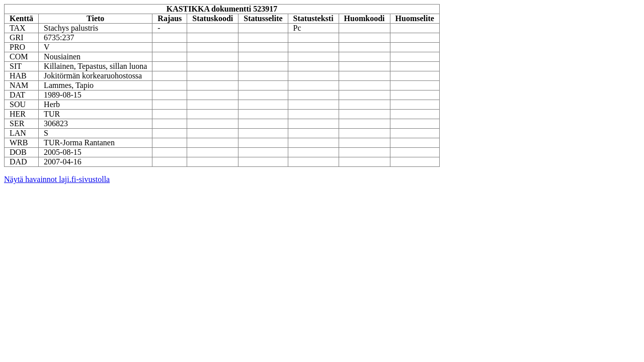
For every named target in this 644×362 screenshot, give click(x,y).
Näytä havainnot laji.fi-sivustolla (57, 179)
